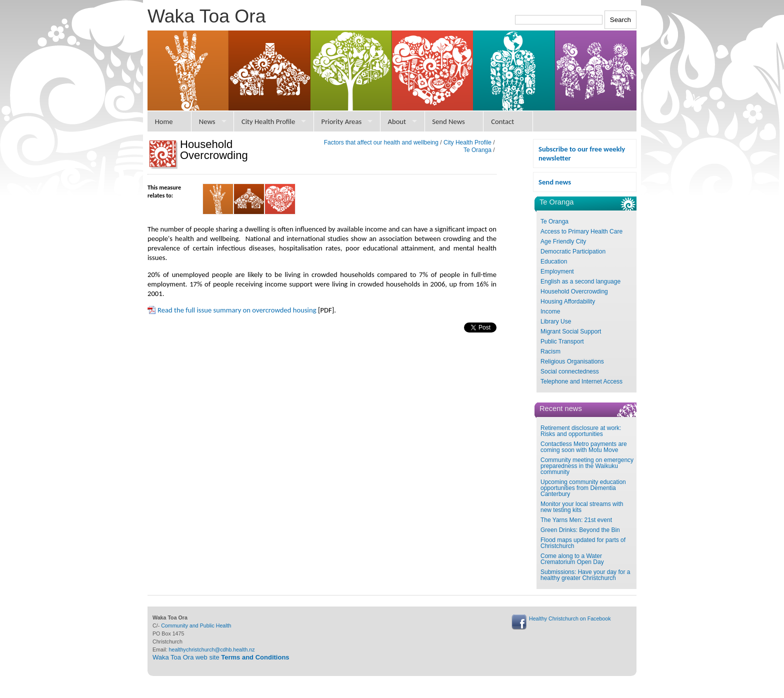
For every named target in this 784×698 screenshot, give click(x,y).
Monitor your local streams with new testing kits (582, 507)
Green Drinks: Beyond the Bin (580, 530)
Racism (550, 351)
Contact (502, 121)
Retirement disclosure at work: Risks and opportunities (581, 431)
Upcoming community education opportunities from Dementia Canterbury (583, 488)
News (207, 121)
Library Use (556, 321)
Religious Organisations (572, 361)
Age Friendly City (563, 241)
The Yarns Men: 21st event (576, 520)
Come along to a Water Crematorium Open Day (572, 559)
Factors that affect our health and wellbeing (381, 142)
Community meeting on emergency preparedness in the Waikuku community (587, 466)
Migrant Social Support (571, 331)
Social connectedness (570, 371)
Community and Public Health (196, 625)
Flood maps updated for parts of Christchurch (583, 543)
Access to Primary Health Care (581, 231)
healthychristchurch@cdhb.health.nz (212, 649)
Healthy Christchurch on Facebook (570, 618)
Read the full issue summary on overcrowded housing (237, 310)
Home (164, 121)
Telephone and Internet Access (581, 381)
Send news (555, 182)
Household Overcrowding (574, 291)
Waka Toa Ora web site (221, 657)
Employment (557, 271)
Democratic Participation (573, 251)
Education (554, 261)
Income (550, 311)
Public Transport (562, 341)
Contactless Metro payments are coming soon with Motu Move (584, 447)
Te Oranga (554, 221)
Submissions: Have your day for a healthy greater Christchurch (585, 575)
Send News (448, 121)
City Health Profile (268, 121)
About (397, 121)
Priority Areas (342, 121)
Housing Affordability (568, 301)
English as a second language (580, 281)
